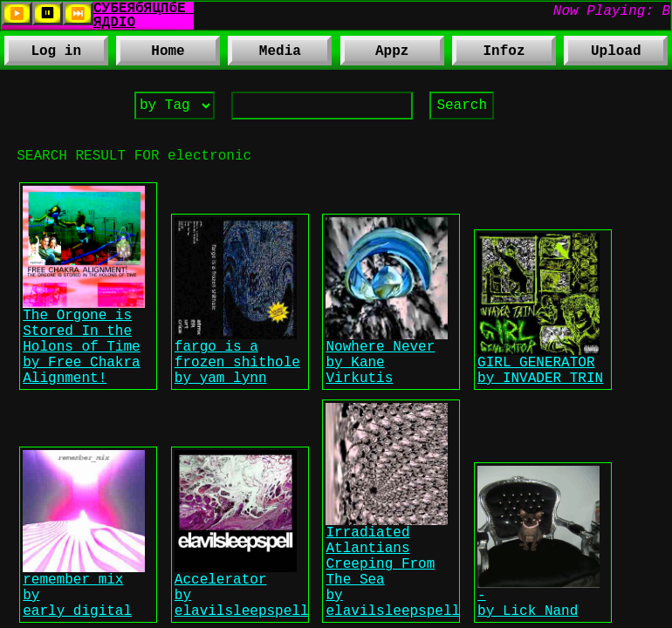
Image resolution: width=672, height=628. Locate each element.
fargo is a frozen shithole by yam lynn (237, 392)
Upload (616, 53)
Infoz (488, 55)
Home (168, 53)
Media (264, 55)
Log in (56, 53)
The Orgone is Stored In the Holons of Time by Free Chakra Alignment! (84, 373)
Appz (375, 55)
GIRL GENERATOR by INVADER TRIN (540, 402)
